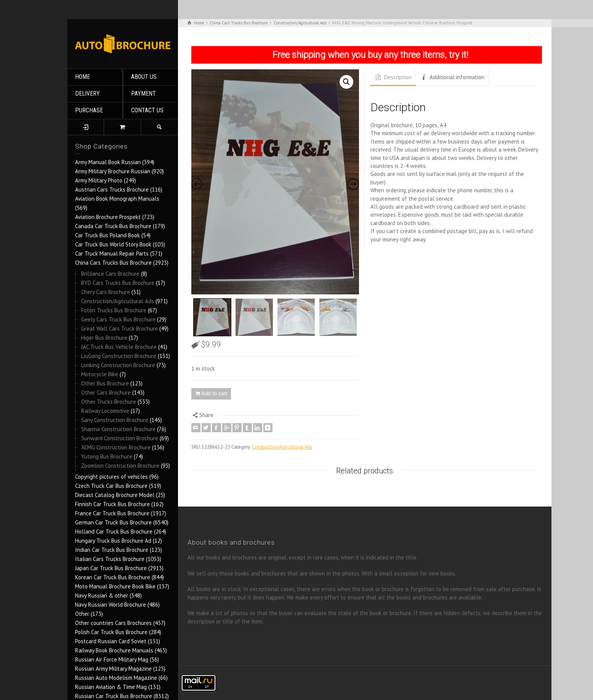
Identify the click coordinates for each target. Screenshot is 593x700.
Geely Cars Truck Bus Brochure (118, 319)
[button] (346, 82)
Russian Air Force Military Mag (112, 659)
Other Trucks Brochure (109, 402)
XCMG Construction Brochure (116, 447)
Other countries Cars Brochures (113, 623)
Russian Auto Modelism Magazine (116, 678)
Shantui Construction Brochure (118, 429)
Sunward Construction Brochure (120, 438)
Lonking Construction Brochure (118, 365)
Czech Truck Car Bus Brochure (111, 486)
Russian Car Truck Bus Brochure (114, 696)
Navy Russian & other (102, 595)
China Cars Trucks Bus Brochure (113, 263)
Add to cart (215, 393)
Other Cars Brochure (106, 392)
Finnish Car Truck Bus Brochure (112, 504)
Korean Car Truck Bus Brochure (113, 577)
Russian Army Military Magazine (113, 669)
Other (82, 614)
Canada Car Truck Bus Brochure (113, 226)
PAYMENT (143, 93)
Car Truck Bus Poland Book (107, 235)
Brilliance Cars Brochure (110, 274)
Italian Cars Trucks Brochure (110, 559)
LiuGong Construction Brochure (119, 356)
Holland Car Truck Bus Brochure (114, 531)
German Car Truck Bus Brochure (113, 522)
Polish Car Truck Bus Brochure (111, 632)
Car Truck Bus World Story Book (113, 244)
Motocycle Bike (100, 374)
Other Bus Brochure (105, 383)
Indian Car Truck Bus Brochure (112, 550)
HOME (83, 77)
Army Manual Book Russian (108, 162)
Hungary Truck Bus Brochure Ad (113, 541)
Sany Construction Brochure (115, 420)
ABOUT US (144, 77)
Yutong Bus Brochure (107, 456)
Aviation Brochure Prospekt (108, 217)
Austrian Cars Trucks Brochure (112, 189)
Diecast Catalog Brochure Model (115, 495)
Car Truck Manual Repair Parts (112, 253)
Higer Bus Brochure (104, 338)
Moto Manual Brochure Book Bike (115, 586)
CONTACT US (147, 110)
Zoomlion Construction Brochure (120, 466)
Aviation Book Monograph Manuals (117, 199)
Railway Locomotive (105, 411)
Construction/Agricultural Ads (118, 301)
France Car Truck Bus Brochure (112, 513)
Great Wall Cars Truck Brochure (119, 328)
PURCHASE (89, 110)
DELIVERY (87, 93)
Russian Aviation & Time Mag (111, 687)
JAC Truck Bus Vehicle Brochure (119, 347)
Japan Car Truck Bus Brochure (111, 568)
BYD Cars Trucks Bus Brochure (118, 283)
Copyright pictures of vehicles (111, 477)
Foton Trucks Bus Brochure (114, 310)
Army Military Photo (99, 180)
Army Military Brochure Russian (113, 171)
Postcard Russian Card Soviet (111, 641)
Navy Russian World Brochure (111, 605)
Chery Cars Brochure (106, 292)
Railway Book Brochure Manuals (114, 650)
